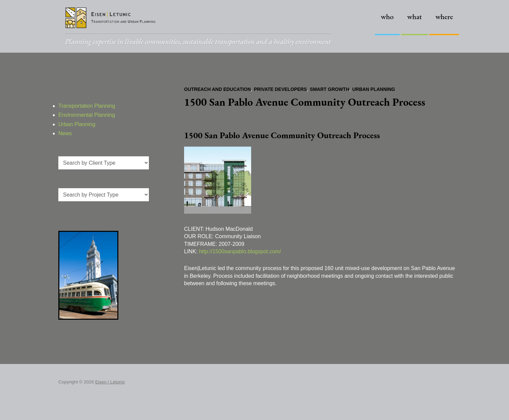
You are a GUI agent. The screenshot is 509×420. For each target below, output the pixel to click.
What (414, 17)
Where (444, 17)
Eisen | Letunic (110, 382)
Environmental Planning (87, 115)
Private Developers (280, 89)
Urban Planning (374, 89)
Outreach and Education (217, 89)
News (65, 133)
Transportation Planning (87, 106)
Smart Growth (329, 89)
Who (387, 17)
